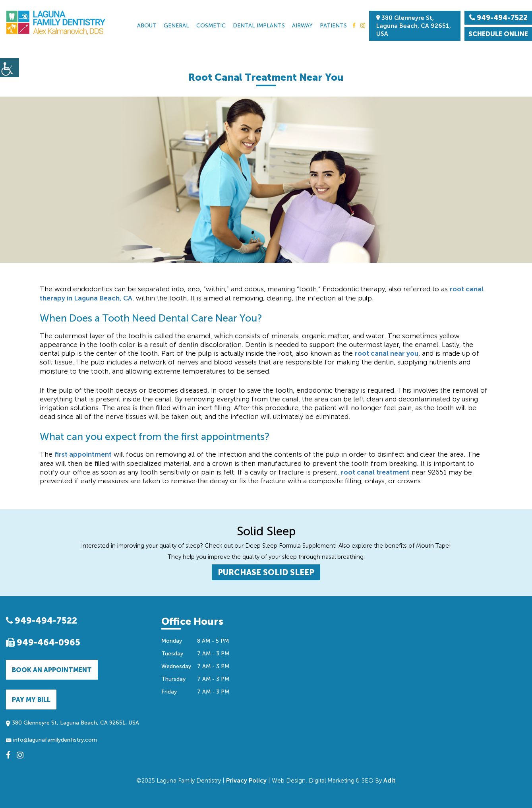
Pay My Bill (31, 700)
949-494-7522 (42, 621)
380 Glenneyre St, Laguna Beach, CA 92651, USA (414, 26)
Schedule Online (498, 34)
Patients (333, 26)
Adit (390, 781)
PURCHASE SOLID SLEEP (266, 572)
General (176, 26)
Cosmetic (211, 26)
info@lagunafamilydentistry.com (51, 740)
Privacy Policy (246, 781)
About (147, 26)
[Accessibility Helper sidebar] (10, 68)
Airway (302, 26)
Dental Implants (259, 26)
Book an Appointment (52, 670)
